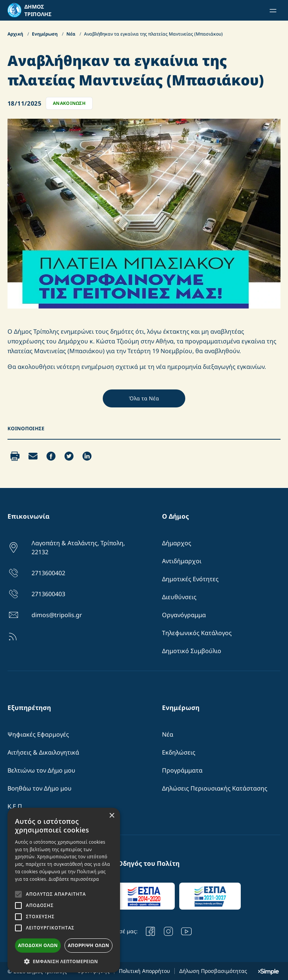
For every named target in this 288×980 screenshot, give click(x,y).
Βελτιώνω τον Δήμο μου (41, 770)
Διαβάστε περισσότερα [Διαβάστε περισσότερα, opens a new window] (74, 879)
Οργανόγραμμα (184, 615)
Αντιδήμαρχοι (182, 561)
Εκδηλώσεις (179, 752)
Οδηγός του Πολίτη (149, 863)
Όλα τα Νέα (144, 398)
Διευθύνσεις (179, 597)
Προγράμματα (182, 770)
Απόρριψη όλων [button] (88, 945)
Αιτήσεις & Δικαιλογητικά (43, 752)
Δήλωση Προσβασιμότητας (213, 971)
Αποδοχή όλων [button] (38, 945)
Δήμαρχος (177, 543)
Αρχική (16, 34)
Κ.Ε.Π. (16, 806)
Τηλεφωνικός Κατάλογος (197, 633)
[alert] (64, 890)
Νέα (71, 34)
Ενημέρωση (45, 34)
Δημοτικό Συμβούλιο (192, 651)
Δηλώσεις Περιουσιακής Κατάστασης (215, 788)
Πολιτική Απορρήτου (144, 971)
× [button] (112, 816)
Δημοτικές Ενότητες (190, 579)
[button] (64, 961)
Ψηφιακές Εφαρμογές (38, 734)
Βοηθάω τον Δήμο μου (40, 788)
